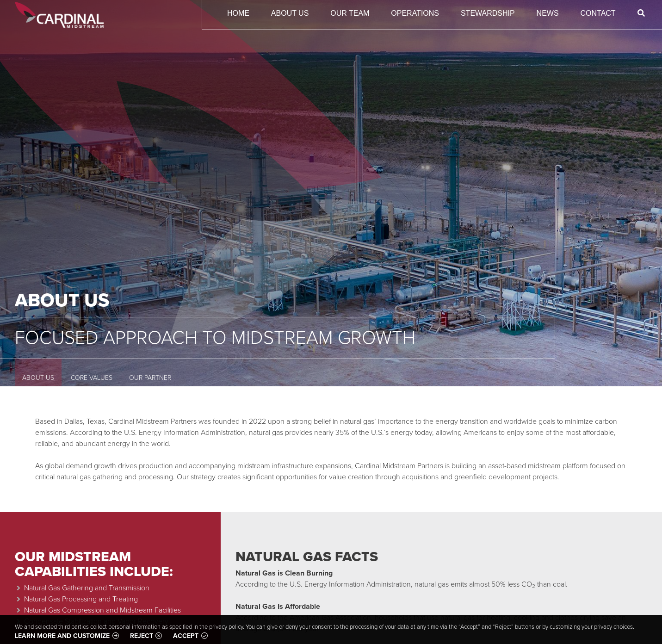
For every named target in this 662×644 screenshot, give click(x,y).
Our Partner (150, 378)
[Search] (641, 13)
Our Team (350, 13)
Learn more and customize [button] (62, 636)
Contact (598, 13)
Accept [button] (186, 636)
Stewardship (488, 13)
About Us (290, 13)
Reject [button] (142, 636)
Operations (415, 13)
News (548, 13)
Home (238, 13)
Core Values (92, 378)
